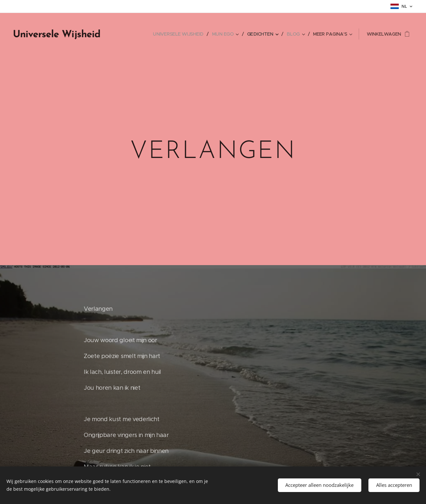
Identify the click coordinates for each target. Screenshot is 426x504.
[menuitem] (183, 34)
